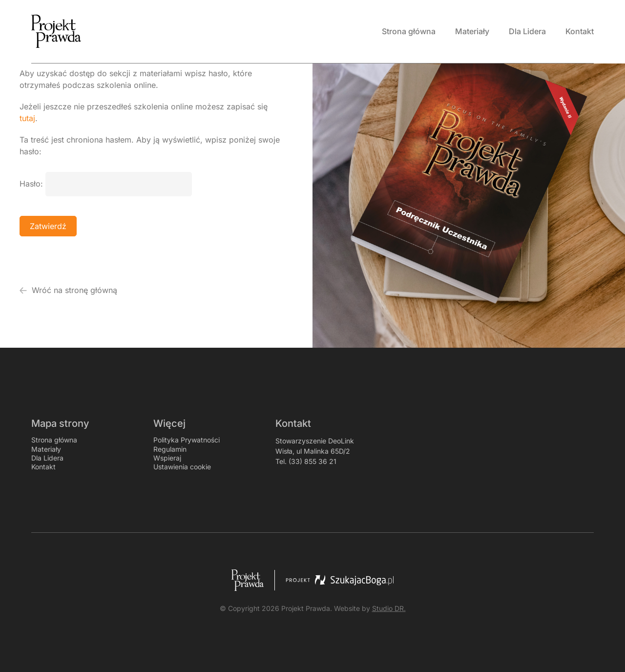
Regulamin (170, 449)
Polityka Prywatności (187, 440)
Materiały (46, 449)
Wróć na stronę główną (68, 290)
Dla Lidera (47, 458)
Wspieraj (167, 458)
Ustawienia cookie (182, 467)
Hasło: (106, 184)
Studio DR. (389, 608)
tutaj (27, 118)
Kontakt (43, 467)
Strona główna (54, 440)
